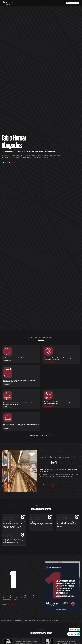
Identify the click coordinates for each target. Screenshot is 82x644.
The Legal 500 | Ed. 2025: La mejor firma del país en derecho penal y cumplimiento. (14, 307)
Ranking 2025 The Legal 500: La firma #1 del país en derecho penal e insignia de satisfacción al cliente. (68, 290)
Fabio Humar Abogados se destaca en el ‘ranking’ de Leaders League (59, 510)
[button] (41, 616)
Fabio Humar (7, 518)
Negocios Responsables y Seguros (14, 506)
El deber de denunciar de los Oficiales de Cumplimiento (17, 510)
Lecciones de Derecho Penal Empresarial (18, 554)
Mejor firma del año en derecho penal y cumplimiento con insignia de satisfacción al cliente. (41, 289)
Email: (48, 593)
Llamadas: (49, 581)
